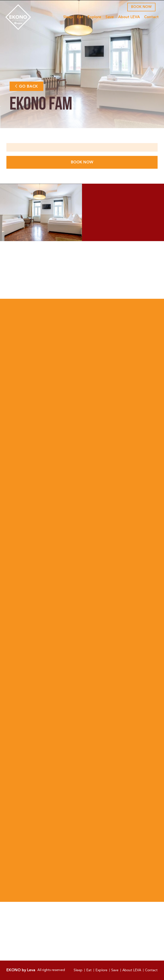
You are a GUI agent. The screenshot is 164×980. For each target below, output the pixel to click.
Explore (93, 17)
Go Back (27, 86)
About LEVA (128, 17)
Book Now (141, 7)
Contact (150, 17)
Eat (79, 17)
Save (109, 17)
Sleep (67, 17)
